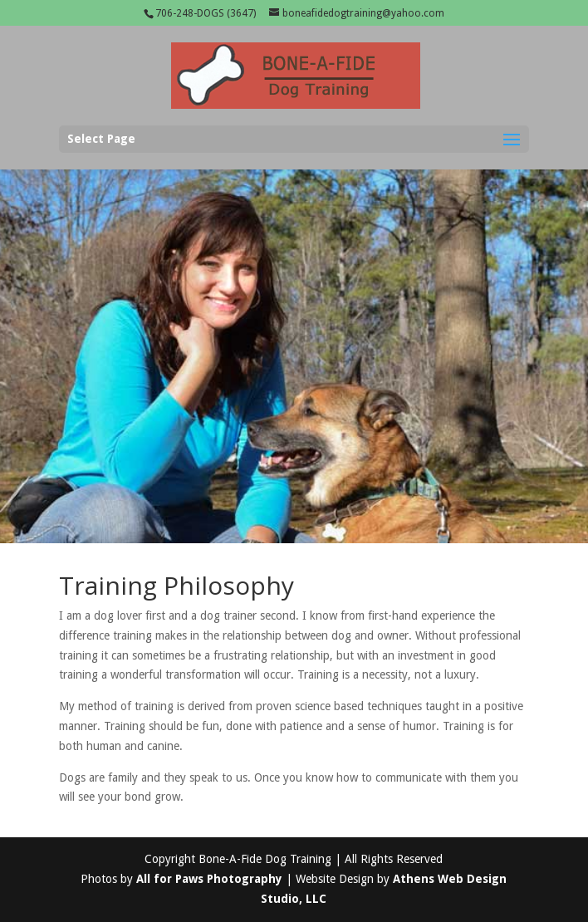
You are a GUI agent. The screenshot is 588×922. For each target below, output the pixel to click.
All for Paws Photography (209, 879)
